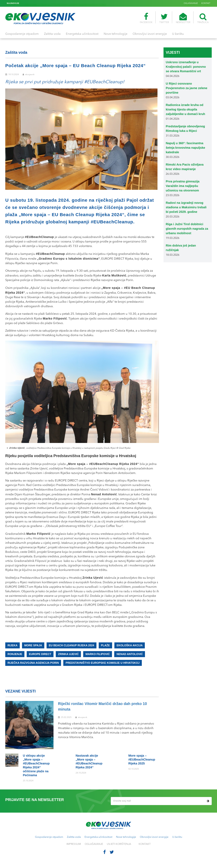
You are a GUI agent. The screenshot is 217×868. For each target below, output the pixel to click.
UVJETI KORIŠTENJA (119, 844)
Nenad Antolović (130, 654)
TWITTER (164, 18)
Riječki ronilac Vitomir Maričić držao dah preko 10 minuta (102, 707)
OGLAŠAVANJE (191, 3)
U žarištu (178, 34)
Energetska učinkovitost (82, 34)
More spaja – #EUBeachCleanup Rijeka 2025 (44, 3)
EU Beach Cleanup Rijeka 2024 (72, 645)
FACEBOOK (146, 18)
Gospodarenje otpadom (22, 34)
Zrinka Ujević (68, 654)
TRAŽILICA (203, 18)
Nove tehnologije (116, 34)
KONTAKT (206, 3)
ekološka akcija (130, 645)
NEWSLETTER (183, 18)
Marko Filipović (98, 654)
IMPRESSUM (74, 844)
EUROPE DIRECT (40, 654)
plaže (105, 645)
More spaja (33, 645)
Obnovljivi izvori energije (150, 34)
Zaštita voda (52, 34)
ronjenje (15, 654)
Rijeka (13, 645)
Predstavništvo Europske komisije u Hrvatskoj (102, 663)
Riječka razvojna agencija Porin (33, 663)
